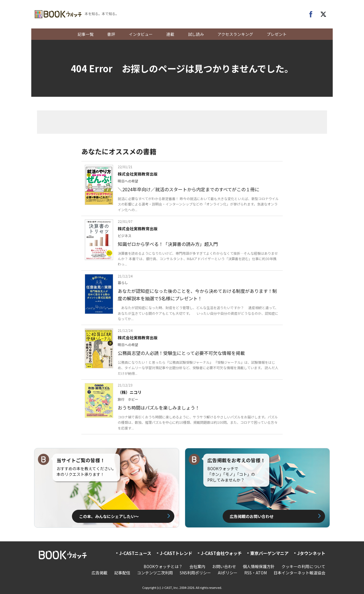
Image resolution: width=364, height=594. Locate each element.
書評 (111, 34)
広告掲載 (100, 573)
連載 (170, 34)
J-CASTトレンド (176, 553)
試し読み (196, 34)
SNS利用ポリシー (195, 573)
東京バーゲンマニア (269, 553)
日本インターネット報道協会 (299, 573)
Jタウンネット (311, 553)
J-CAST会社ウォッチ (221, 553)
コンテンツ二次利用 (155, 573)
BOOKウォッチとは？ (163, 566)
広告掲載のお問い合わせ (252, 516)
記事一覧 (86, 34)
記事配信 (122, 573)
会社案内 (197, 566)
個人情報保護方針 (259, 566)
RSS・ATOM (256, 573)
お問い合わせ (224, 566)
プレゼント (277, 34)
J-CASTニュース (135, 553)
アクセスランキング (235, 34)
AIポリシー (228, 573)
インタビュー (141, 34)
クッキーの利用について (303, 566)
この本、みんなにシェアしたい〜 (109, 516)
